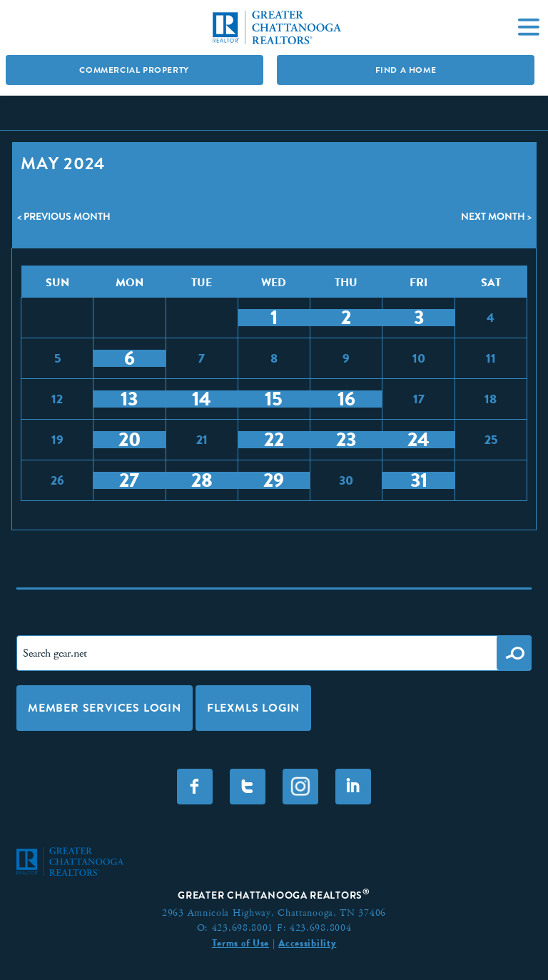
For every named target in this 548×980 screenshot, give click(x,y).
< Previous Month (64, 216)
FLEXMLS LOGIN (253, 708)
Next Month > (496, 216)
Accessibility (307, 943)
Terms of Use (240, 943)
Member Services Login (105, 708)
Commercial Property (134, 70)
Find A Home (406, 70)
